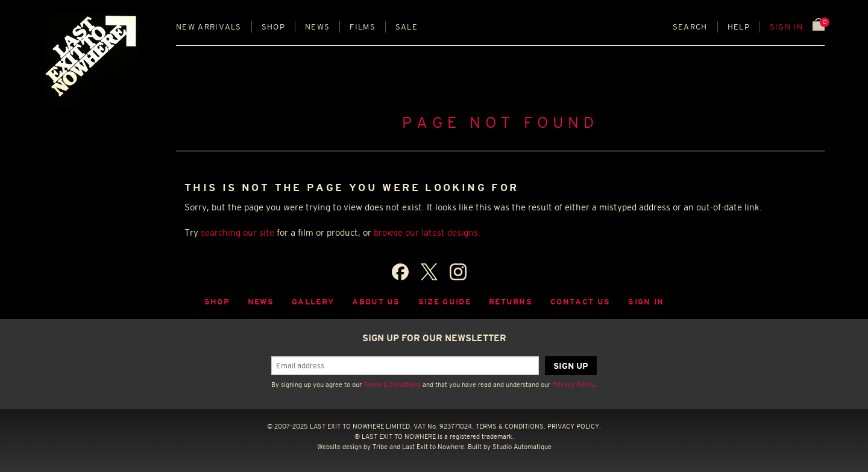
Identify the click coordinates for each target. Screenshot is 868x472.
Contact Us (580, 302)
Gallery (313, 302)
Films (363, 27)
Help (739, 27)
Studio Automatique (522, 447)
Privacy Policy (573, 385)
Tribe (380, 447)
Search (690, 27)
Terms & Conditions (392, 385)
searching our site (237, 232)
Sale (407, 27)
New (209, 27)
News (317, 27)
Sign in (786, 27)
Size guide (445, 302)
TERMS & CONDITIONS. (511, 426)
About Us (376, 302)
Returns (511, 302)
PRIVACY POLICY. (574, 426)
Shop (273, 27)
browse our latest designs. (427, 232)
